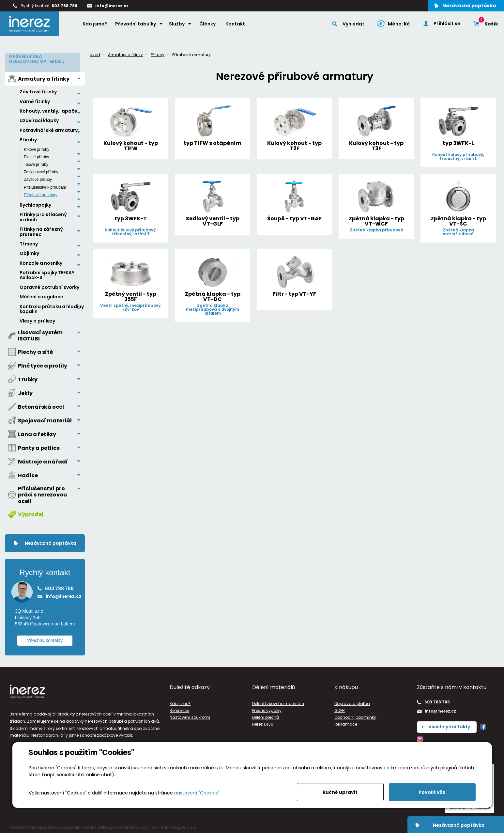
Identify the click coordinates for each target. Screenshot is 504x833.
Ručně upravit (340, 792)
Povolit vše (432, 792)
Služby (177, 25)
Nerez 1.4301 (263, 723)
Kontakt (236, 25)
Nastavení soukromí (190, 716)
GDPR (340, 709)
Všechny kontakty (45, 639)
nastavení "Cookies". (197, 793)
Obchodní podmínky (355, 716)
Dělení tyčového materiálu (278, 702)
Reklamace (346, 723)
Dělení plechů (266, 716)
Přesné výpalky (267, 709)
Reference (179, 709)
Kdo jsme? (95, 25)
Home (72, 25)
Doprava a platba (352, 702)
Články (208, 25)
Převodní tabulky (136, 25)
